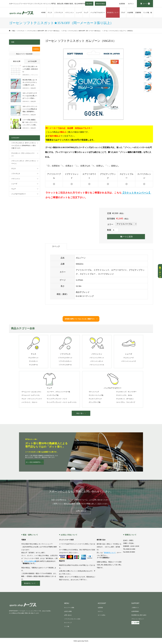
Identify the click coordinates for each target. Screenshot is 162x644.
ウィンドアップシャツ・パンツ (57, 399)
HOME (43, 12)
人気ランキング (160, 271)
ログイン (131, 4)
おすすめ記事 (32, 61)
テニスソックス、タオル (124, 395)
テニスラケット (33, 358)
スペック (56, 246)
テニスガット (33, 361)
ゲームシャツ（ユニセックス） (32, 392)
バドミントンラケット (97, 358)
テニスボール (33, 365)
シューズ (79, 12)
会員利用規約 (135, 611)
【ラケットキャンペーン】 (136, 193)
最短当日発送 (100, 4)
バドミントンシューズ (129, 361)
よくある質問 (135, 623)
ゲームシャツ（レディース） (31, 395)
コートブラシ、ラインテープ (126, 402)
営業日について (131, 535)
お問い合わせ (81, 511)
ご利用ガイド (135, 608)
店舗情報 (138, 12)
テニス (50, 12)
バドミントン (69, 12)
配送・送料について (30, 535)
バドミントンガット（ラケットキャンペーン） (24, 162)
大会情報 (130, 12)
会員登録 (122, 4)
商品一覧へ (80, 413)
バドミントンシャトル (97, 365)
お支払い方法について (69, 535)
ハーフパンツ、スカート (30, 402)
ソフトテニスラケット (65, 358)
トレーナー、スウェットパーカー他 (58, 392)
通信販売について (113, 12)
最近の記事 (17, 61)
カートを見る (102, 615)
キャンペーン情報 (69, 608)
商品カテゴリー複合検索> (24, 54)
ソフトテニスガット (65, 361)
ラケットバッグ (94, 392)
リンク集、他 (148, 12)
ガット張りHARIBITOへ (34, 462)
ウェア (86, 12)
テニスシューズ (129, 358)
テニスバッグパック (95, 399)
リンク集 (67, 626)
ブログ (123, 12)
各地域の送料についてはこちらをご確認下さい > (81, 319)
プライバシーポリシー (138, 619)
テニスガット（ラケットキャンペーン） (23, 154)
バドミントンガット (97, 361)
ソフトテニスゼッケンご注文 (72, 619)
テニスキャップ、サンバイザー (126, 392)
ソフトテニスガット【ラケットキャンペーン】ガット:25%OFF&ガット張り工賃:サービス (24, 145)
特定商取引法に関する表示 (139, 615)
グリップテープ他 (95, 402)
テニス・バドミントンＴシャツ (32, 399)
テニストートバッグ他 (96, 395)
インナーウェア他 (53, 395)
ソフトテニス (59, 12)
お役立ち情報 (68, 611)
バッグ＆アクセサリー (98, 12)
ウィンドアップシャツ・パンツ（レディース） (62, 402)
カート (146, 4)
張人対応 (89, 4)
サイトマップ (68, 623)
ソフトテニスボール (65, 365)
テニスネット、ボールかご (125, 399)
